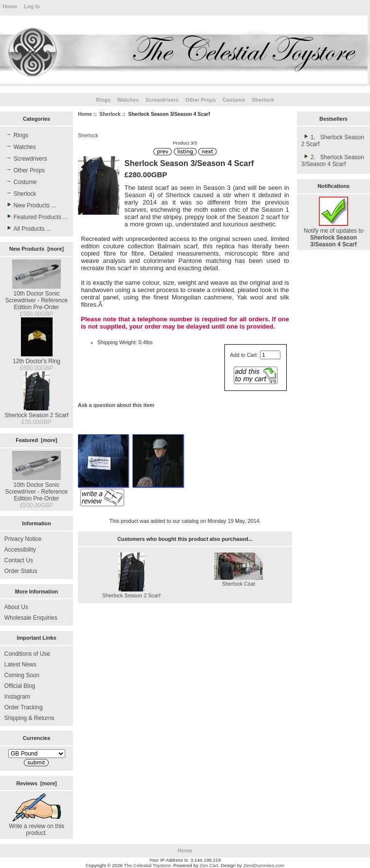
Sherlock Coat (239, 584)
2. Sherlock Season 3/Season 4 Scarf (333, 160)
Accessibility (20, 550)
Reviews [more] (36, 783)
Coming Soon (22, 675)
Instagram (17, 697)
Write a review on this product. (37, 826)
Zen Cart (209, 865)
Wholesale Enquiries (31, 618)
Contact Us (19, 560)
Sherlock (110, 114)
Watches (128, 100)
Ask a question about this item (116, 405)
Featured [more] (36, 440)
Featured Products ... (36, 217)
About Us (16, 607)
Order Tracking (24, 707)
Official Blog (20, 686)
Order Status (21, 571)
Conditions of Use (27, 654)
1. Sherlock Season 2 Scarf (333, 140)
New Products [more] (37, 249)
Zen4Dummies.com (264, 865)
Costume (234, 100)
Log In (32, 6)
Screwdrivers (162, 100)
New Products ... (30, 205)
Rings (103, 100)
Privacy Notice (23, 539)
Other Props (201, 100)
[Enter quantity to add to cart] (270, 355)
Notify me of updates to (334, 234)
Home (10, 6)
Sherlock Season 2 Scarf (36, 412)
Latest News (20, 665)
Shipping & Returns (29, 718)
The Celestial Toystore (147, 865)
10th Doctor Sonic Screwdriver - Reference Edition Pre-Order (37, 297)
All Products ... (28, 228)
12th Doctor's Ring (37, 358)
